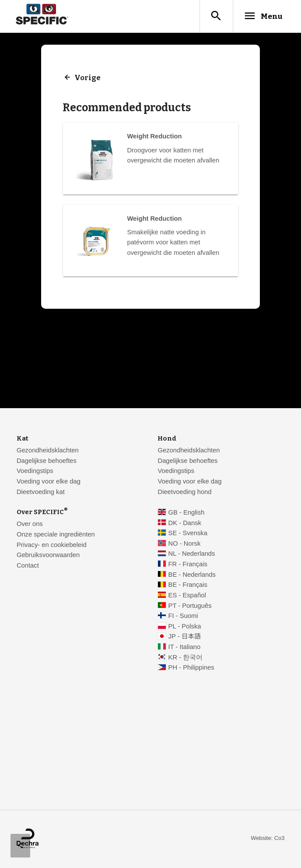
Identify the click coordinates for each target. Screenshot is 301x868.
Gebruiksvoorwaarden (48, 555)
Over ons (30, 524)
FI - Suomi (183, 616)
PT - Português (190, 606)
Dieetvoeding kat (41, 492)
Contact (28, 566)
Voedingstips (35, 471)
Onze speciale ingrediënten (56, 535)
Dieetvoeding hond (184, 492)
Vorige (88, 78)
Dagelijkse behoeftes (47, 461)
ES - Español (187, 596)
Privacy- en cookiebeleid (52, 545)
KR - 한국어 (186, 658)
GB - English (187, 513)
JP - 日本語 (185, 637)
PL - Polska (185, 627)
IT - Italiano (185, 647)
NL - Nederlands (192, 554)
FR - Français (188, 565)
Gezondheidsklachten (48, 451)
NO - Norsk (185, 544)
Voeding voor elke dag (49, 482)
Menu (262, 16)
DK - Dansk (185, 523)
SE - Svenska (188, 533)
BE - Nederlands (192, 575)
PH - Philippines (191, 668)
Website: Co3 (268, 838)
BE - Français (188, 585)
